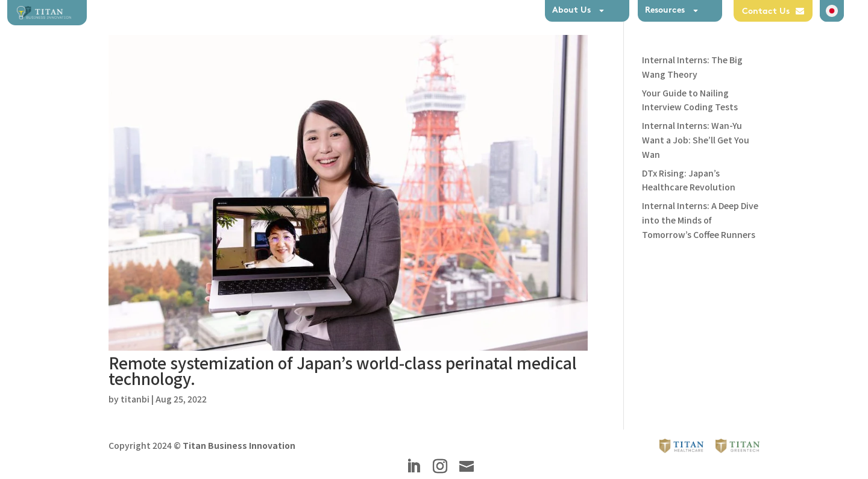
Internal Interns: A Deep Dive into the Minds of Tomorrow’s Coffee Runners (700, 220)
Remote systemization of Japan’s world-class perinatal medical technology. (343, 370)
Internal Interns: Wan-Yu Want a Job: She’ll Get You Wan (696, 140)
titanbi (135, 399)
